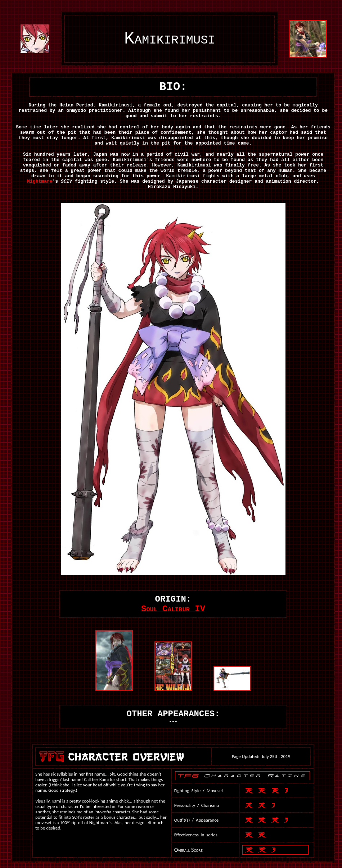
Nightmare (40, 181)
